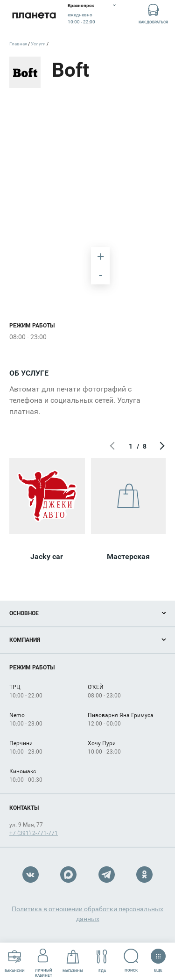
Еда (102, 961)
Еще (158, 958)
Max (68, 875)
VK (31, 875)
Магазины (73, 961)
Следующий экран (161, 446)
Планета (34, 15)
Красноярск (81, 5)
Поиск (131, 961)
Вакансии (15, 961)
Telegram (107, 875)
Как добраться (153, 13)
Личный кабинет (44, 961)
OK (144, 875)
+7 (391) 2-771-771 (34, 833)
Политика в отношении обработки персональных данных (87, 914)
